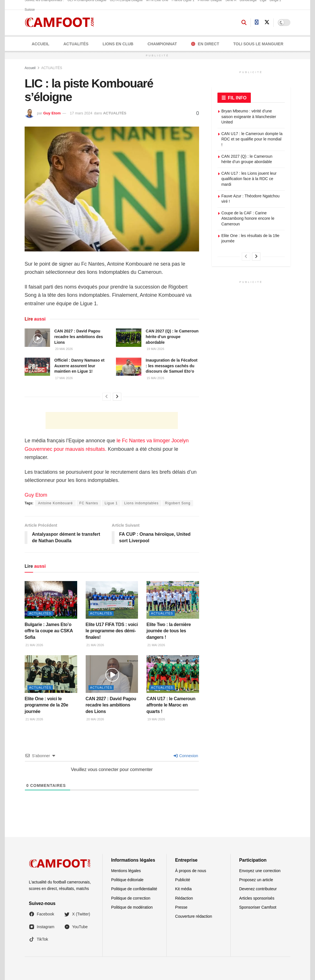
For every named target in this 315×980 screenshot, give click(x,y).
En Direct (205, 44)
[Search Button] (244, 23)
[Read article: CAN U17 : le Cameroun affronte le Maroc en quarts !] (173, 674)
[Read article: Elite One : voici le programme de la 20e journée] (51, 674)
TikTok (38, 939)
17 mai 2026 (63, 378)
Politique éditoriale (127, 880)
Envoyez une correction (260, 871)
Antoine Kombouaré (55, 503)
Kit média (183, 889)
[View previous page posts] (107, 397)
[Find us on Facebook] (257, 23)
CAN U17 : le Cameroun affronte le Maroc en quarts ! (171, 705)
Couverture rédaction (194, 916)
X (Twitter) (77, 914)
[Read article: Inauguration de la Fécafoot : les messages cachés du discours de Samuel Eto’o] (129, 367)
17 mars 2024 (81, 113)
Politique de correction (131, 898)
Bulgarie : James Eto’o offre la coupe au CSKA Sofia (49, 631)
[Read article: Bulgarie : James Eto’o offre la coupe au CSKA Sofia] (51, 600)
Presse (181, 907)
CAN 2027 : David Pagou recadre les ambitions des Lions (79, 337)
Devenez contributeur (258, 889)
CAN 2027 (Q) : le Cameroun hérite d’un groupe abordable (172, 337)
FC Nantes (89, 503)
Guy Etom (52, 113)
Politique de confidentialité (134, 889)
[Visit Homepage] (61, 23)
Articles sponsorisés (257, 898)
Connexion (186, 756)
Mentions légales (126, 871)
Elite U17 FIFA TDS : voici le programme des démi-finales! (112, 631)
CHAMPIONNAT (162, 44)
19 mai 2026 (155, 349)
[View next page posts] (117, 397)
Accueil (40, 44)
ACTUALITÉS (76, 44)
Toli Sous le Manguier (258, 44)
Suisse (30, 10)
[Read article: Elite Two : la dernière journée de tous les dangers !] (173, 600)
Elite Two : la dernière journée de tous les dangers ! (169, 631)
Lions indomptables (141, 503)
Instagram (42, 927)
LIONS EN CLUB (118, 44)
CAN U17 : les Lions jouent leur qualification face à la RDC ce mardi (249, 179)
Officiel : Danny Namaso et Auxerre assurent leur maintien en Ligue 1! (79, 366)
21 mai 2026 (34, 645)
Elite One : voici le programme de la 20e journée (46, 705)
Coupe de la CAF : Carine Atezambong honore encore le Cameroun (248, 218)
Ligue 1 (111, 503)
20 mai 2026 (63, 349)
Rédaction (184, 898)
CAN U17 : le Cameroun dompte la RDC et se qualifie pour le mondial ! (252, 139)
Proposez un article (256, 880)
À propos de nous (191, 871)
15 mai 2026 (155, 378)
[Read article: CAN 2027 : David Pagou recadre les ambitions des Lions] (37, 338)
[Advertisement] (112, 420)
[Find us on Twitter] (267, 22)
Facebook (41, 914)
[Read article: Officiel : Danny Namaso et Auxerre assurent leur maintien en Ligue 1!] (37, 367)
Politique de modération (132, 907)
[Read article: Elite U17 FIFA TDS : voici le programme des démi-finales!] (112, 600)
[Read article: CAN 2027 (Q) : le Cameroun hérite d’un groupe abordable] (129, 338)
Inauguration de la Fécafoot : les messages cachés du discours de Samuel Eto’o (171, 366)
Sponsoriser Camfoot (258, 907)
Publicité (183, 880)
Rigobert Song (178, 503)
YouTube (76, 927)
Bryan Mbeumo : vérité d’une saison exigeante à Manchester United (249, 117)
